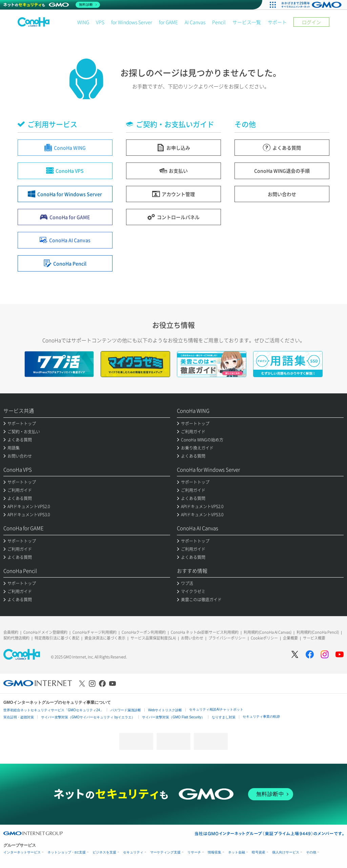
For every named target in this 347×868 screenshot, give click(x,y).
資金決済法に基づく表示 (105, 638)
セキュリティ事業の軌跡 (261, 717)
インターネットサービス (22, 852)
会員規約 (11, 632)
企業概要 (290, 638)
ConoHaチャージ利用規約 (95, 632)
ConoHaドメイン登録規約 (45, 632)
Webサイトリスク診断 (165, 710)
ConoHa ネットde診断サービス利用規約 (205, 632)
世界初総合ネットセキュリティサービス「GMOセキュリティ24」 (53, 710)
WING (83, 22)
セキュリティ (133, 852)
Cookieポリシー (264, 638)
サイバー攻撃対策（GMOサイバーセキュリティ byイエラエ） (88, 717)
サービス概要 (314, 638)
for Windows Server (132, 22)
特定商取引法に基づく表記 (57, 638)
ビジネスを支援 (104, 852)
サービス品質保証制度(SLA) (153, 638)
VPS (100, 22)
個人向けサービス (286, 852)
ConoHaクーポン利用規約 (144, 632)
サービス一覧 (247, 22)
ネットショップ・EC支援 (67, 852)
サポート (277, 22)
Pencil (219, 22)
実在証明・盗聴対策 (19, 717)
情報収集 (215, 852)
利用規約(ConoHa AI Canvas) (268, 632)
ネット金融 (237, 852)
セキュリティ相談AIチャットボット (216, 709)
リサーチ (194, 852)
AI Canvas (195, 22)
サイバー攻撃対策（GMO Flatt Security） (173, 717)
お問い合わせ (192, 638)
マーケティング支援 (165, 852)
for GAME (168, 22)
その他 (311, 852)
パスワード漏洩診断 (126, 710)
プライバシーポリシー (227, 638)
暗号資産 (259, 852)
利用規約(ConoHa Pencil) (318, 632)
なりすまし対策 (224, 717)
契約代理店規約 (16, 638)
